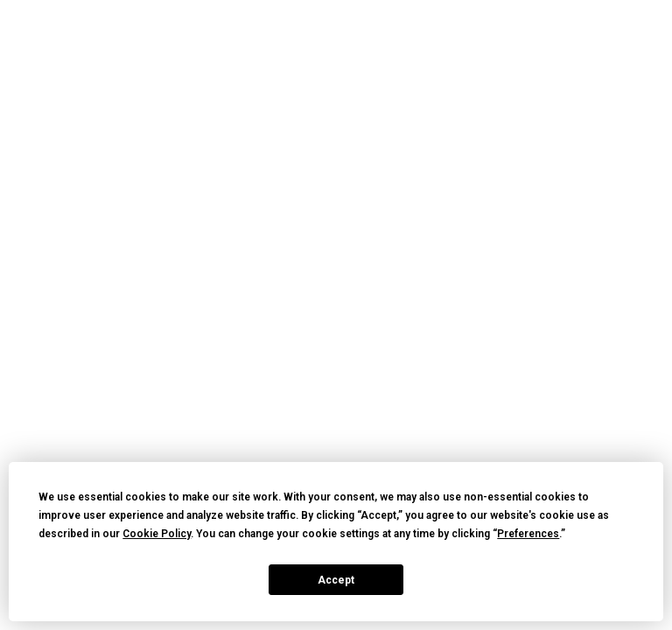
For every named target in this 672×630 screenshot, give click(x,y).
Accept (336, 580)
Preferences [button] (528, 534)
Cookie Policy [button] (157, 534)
